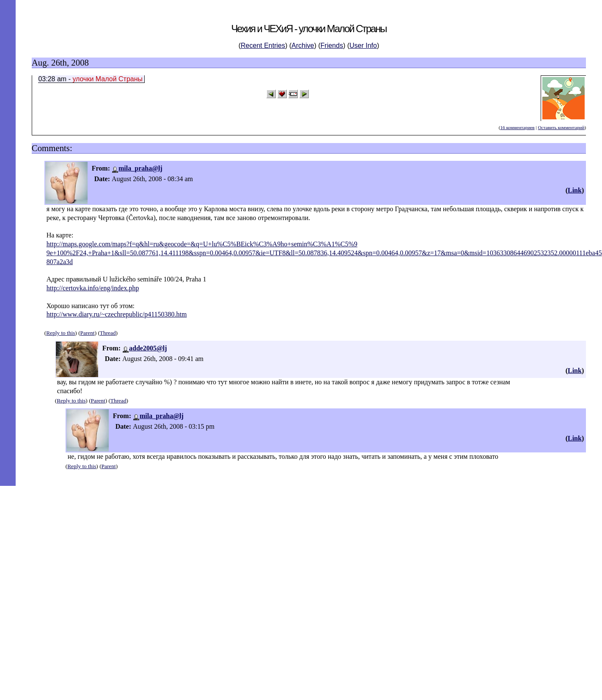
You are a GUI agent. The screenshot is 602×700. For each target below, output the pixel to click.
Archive (303, 45)
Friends (332, 45)
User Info (363, 45)
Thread (108, 333)
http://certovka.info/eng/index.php (93, 288)
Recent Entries (263, 45)
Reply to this (60, 333)
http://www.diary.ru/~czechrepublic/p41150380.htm (117, 314)
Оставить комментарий (561, 127)
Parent (88, 333)
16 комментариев (517, 127)
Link (575, 190)
